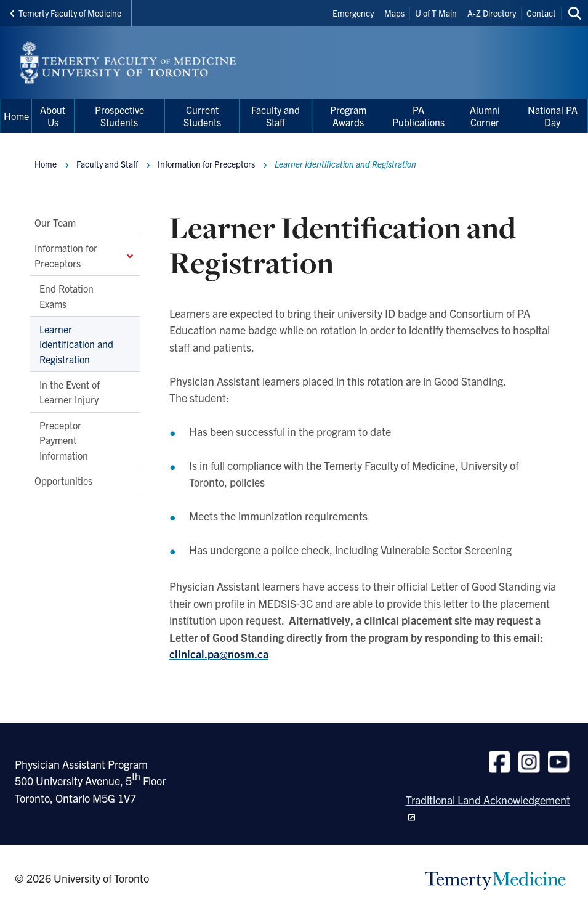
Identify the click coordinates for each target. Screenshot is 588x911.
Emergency (353, 13)
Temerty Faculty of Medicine (66, 13)
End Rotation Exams (66, 296)
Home (46, 164)
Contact (541, 13)
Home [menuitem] (16, 116)
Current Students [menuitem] (202, 116)
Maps (394, 13)
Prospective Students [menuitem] (119, 116)
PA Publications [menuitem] (418, 116)
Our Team (55, 222)
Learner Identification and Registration (76, 344)
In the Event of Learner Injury (70, 392)
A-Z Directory (492, 13)
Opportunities (63, 480)
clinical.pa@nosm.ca (219, 654)
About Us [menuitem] (53, 116)
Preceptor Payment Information (64, 440)
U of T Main (436, 13)
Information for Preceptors (85, 255)
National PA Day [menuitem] (553, 116)
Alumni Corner (485, 116)
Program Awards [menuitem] (348, 116)
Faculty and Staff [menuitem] (276, 116)
